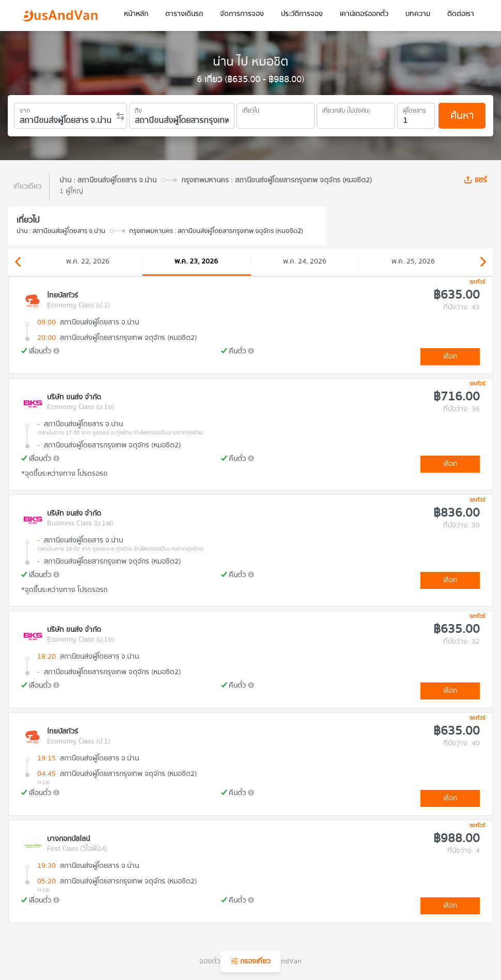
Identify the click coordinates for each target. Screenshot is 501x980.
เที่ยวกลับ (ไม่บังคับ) (346, 109)
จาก (25, 109)
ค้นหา (462, 115)
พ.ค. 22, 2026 (88, 261)
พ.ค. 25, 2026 (413, 261)
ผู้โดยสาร (414, 109)
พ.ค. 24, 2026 (305, 261)
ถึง (138, 109)
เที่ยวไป (251, 109)
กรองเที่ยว (251, 961)
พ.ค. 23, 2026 (196, 261)
